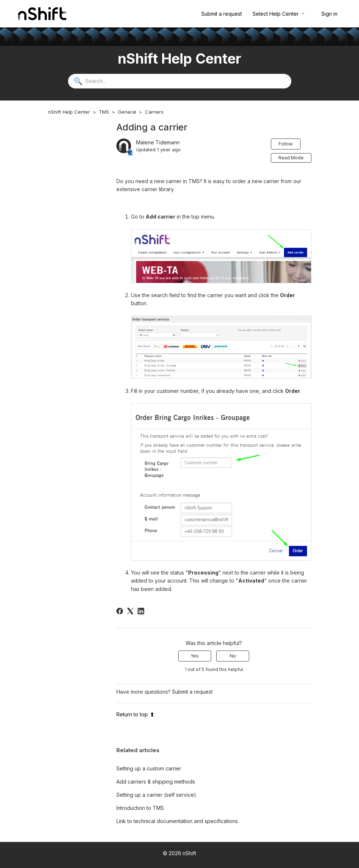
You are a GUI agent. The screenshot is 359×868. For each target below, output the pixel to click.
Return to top (135, 714)
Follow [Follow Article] (286, 144)
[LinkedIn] (141, 611)
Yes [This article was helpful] (195, 656)
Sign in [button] (329, 14)
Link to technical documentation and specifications (177, 821)
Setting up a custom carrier (149, 768)
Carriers (154, 112)
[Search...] (180, 81)
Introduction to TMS (140, 808)
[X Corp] (130, 611)
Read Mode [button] (291, 158)
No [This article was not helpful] (233, 656)
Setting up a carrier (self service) (156, 795)
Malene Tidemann (158, 142)
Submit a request (222, 14)
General (127, 112)
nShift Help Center (69, 112)
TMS (104, 112)
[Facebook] (120, 611)
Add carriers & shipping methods (156, 782)
